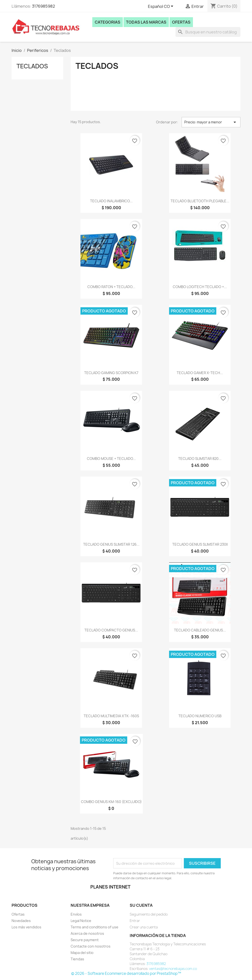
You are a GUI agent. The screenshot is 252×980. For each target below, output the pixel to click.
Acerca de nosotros (87, 933)
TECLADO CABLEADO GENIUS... (200, 630)
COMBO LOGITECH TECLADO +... (200, 287)
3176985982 (44, 6)
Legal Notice (81, 921)
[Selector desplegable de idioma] (161, 7)
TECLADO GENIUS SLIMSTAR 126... (111, 544)
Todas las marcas (146, 22)
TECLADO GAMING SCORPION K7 (111, 373)
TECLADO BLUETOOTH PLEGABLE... (200, 201)
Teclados (32, 66)
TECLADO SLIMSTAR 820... (200, 459)
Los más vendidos (26, 927)
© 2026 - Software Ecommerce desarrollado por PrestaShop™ (126, 973)
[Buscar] (208, 32)
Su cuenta (141, 905)
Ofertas (181, 22)
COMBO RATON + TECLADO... (111, 287)
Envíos (76, 914)
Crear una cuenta (144, 927)
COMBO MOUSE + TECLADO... (111, 459)
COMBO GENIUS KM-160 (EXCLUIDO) (111, 802)
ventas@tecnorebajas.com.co (173, 969)
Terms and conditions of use (94, 927)
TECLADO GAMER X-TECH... (200, 373)
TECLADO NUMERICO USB (200, 716)
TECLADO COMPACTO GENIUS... (111, 630)
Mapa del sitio (82, 953)
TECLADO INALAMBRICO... (111, 201)
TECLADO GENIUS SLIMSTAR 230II (200, 544)
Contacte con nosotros (91, 946)
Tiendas (77, 959)
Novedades (21, 921)
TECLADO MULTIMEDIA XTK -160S (111, 716)
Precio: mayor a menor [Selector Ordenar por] (211, 122)
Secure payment (85, 940)
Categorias (108, 22)
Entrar (135, 921)
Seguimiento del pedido (149, 914)
